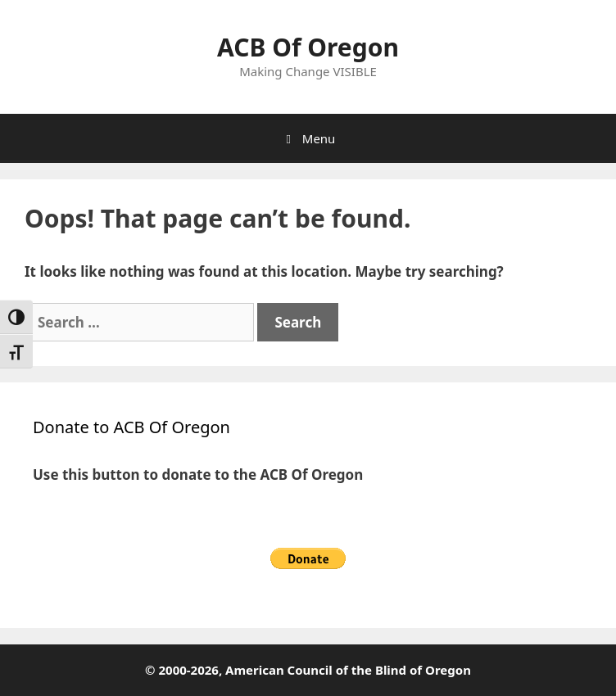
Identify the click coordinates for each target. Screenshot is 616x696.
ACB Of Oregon (308, 47)
